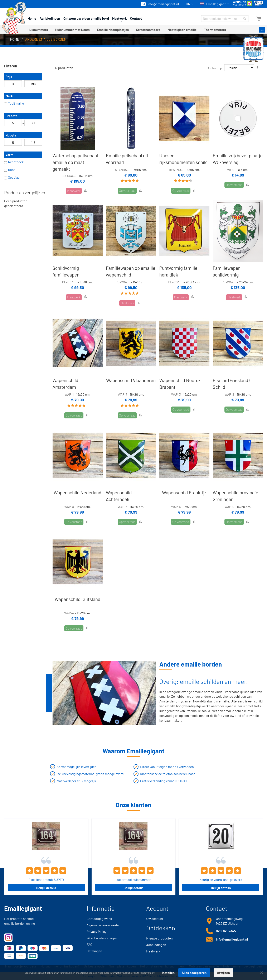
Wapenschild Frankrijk (184, 493)
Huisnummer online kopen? (60, 966)
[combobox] (225, 19)
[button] (189, 4)
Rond (10, 170)
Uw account (155, 919)
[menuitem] (38, 30)
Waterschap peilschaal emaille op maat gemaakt (75, 162)
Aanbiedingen (50, 18)
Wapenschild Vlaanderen (131, 380)
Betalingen (94, 951)
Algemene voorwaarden (104, 925)
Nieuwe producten (159, 938)
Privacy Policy (96, 931)
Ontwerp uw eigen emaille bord (86, 18)
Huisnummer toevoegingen (243, 966)
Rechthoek (14, 162)
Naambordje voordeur (21, 966)
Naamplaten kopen (122, 966)
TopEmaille (14, 104)
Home (32, 18)
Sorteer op (214, 68)
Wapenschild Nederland (77, 493)
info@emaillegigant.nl (160, 4)
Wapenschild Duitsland (77, 599)
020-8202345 (226, 931)
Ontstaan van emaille (204, 966)
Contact (136, 18)
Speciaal (12, 178)
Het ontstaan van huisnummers (162, 966)
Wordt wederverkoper (102, 938)
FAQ (89, 944)
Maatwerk (153, 951)
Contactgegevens (99, 919)
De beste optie (94, 966)
